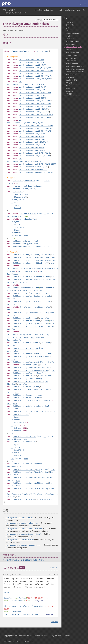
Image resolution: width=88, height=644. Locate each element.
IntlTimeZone (30, 181)
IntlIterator (12, 340)
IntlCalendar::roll (22, 406)
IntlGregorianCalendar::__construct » (72, 10)
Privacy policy (29, 641)
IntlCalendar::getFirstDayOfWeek (27, 324)
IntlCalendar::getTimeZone (25, 376)
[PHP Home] (6, 4)
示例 (67, 28)
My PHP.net (56, 636)
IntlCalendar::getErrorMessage (27, 321)
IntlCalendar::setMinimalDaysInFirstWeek (31, 472)
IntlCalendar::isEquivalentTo (26, 390)
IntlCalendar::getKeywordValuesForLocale (25, 335)
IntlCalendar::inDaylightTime (26, 387)
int (20, 60)
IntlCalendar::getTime (23, 373)
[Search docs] (80, 4)
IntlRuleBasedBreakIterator (73, 66)
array (9, 310)
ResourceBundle (72, 55)
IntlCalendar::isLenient (24, 395)
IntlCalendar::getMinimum (24, 362)
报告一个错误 (39, 560)
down (8, 575)
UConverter (70, 77)
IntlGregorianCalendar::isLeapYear (20, 540)
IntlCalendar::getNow (29, 365)
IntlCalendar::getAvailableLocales (35, 307)
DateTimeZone (51, 269)
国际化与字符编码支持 (13, 13)
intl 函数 (69, 94)
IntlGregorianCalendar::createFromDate (22, 523)
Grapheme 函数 (71, 80)
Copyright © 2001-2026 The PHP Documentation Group (26, 636)
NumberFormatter (72, 33)
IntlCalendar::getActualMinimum (27, 302)
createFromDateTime (28, 219)
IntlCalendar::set (21, 412)
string (47, 181)
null (26, 236)
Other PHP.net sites (12, 641)
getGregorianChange (22, 241)
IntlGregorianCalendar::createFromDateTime (24, 529)
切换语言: (39, 20)
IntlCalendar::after (22, 258)
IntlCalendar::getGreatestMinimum (28, 326)
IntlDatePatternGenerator (73, 72)
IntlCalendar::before (22, 260)
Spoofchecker (71, 58)
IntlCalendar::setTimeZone (18, 494)
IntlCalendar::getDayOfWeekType (27, 313)
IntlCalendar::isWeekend (24, 401)
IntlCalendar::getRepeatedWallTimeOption (31, 368)
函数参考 (12, 10)
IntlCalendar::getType (23, 379)
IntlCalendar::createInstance (20, 269)
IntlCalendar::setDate (23, 436)
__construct (18, 181)
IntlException (71, 88)
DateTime (35, 288)
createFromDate (26, 214)
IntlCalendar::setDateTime (25, 442)
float (36, 241)
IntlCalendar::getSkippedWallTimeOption (31, 370)
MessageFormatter (73, 42)
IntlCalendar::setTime (23, 489)
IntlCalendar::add (21, 255)
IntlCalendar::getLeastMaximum (27, 343)
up (4, 575)
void (25, 439)
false (25, 282)
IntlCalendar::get (21, 293)
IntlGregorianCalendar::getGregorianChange (24, 534)
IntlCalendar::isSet (22, 398)
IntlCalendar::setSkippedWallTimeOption (31, 483)
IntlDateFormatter (72, 53)
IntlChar (69, 86)
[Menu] (85, 4)
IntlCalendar (43, 51)
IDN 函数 (69, 83)
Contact (67, 636)
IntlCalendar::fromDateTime (19, 288)
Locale (68, 36)
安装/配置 (69, 22)
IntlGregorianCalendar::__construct (20, 518)
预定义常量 (70, 25)
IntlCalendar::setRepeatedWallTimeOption (31, 478)
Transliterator (71, 61)
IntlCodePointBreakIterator (73, 69)
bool (36, 244)
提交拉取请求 (26, 560)
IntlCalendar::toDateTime (24, 500)
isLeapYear (18, 244)
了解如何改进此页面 (11, 560)
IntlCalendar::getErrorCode (25, 318)
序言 (4, 10)
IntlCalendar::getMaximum (24, 354)
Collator (69, 31)
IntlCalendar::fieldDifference (27, 280)
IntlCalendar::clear (22, 263)
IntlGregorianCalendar (73, 47)
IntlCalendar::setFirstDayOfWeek (27, 464)
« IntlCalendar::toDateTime (43, 10)
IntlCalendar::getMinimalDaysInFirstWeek (31, 357)
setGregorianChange (22, 247)
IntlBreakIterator (72, 64)
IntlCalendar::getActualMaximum (27, 296)
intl (25, 13)
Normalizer (70, 39)
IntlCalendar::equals (22, 277)
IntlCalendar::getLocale (24, 348)
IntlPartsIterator (72, 75)
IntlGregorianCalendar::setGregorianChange (23, 545)
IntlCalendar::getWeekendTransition (29, 381)
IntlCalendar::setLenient (24, 469)
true (53, 263)
